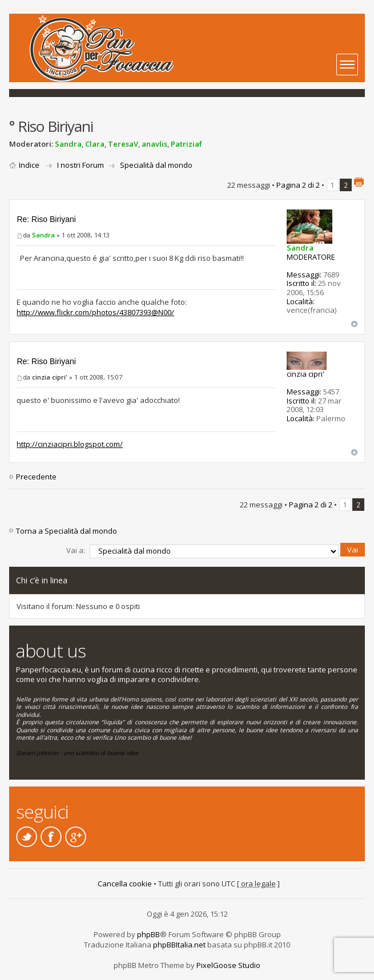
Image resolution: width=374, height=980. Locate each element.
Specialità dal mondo (156, 165)
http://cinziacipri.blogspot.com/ (70, 444)
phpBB (148, 934)
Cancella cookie (125, 884)
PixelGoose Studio (228, 965)
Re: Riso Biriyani (46, 219)
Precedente (36, 477)
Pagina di (298, 185)
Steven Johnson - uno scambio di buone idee (77, 753)
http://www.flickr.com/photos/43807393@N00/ (95, 312)
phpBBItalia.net (179, 945)
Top (354, 324)
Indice (29, 165)
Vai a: (76, 550)
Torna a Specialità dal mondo (67, 531)
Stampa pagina (359, 182)
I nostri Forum (81, 165)
